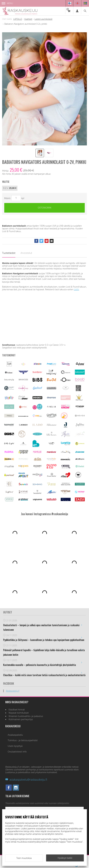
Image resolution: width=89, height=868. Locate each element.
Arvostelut (26, 253)
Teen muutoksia (24, 858)
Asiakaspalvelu (15, 735)
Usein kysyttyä (15, 746)
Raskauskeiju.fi (13, 691)
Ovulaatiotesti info (17, 752)
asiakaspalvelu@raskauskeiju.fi (26, 780)
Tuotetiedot (9, 253)
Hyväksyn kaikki (65, 858)
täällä (76, 289)
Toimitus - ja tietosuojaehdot (23, 740)
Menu (7, 3)
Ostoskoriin (44, 208)
